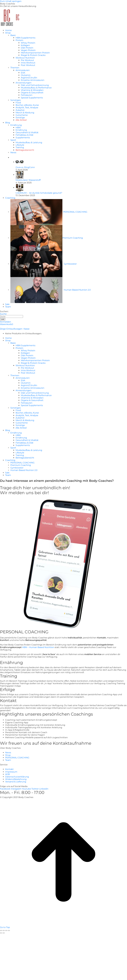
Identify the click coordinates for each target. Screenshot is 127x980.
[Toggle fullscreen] (6, 930)
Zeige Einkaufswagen (11, 329)
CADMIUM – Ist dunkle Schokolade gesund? (39, 193)
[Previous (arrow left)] (1, 933)
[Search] (12, 316)
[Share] (4, 930)
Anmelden (6, 322)
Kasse (27, 329)
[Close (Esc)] (1, 930)
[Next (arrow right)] (4, 933)
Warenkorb (7, 324)
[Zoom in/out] (9, 930)
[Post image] (19, 162)
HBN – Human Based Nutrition (38, 647)
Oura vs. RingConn (25, 167)
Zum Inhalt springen (11, 1)
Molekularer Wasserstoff (28, 180)
